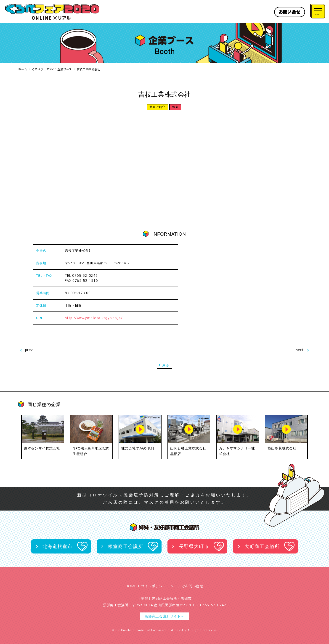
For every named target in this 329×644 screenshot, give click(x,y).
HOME (131, 586)
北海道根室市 (58, 546)
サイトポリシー (154, 586)
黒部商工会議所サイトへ (164, 616)
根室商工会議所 (126, 546)
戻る (166, 365)
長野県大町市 (194, 546)
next (300, 350)
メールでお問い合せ (187, 586)
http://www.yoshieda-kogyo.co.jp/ (94, 318)
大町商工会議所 (262, 546)
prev (29, 350)
